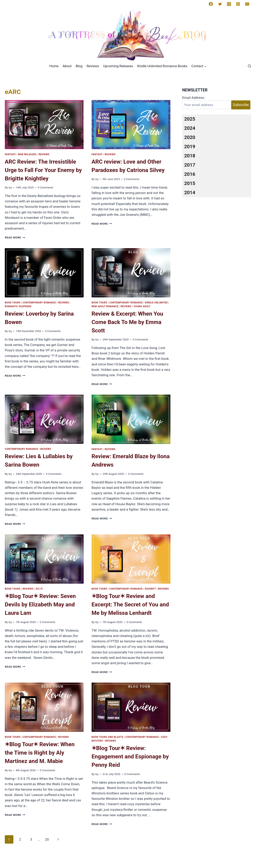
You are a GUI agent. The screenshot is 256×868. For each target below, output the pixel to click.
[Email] (247, 4)
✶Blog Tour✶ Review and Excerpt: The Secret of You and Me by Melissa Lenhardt (130, 604)
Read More (15, 237)
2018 (190, 156)
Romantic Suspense (18, 306)
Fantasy (10, 154)
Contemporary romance (39, 303)
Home (54, 66)
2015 (190, 183)
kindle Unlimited (156, 303)
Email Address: (193, 98)
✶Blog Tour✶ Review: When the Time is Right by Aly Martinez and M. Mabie (40, 753)
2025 (190, 119)
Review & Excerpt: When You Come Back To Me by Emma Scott (127, 322)
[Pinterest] (238, 4)
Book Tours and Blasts (107, 737)
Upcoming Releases (118, 66)
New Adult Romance (105, 306)
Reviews (93, 66)
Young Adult (142, 306)
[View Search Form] (249, 66)
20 (47, 839)
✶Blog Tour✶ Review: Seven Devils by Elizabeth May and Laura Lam (40, 604)
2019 (190, 147)
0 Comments (45, 187)
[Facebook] (211, 4)
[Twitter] (220, 4)
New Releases (27, 154)
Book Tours (13, 303)
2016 (190, 174)
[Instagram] (229, 4)
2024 (190, 128)
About (67, 66)
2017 (190, 165)
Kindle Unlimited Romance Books (162, 66)
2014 (190, 193)
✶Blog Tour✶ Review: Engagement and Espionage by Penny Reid (130, 756)
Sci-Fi (39, 589)
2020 (190, 137)
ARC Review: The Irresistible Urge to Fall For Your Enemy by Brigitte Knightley (43, 170)
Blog (79, 66)
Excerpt (150, 589)
